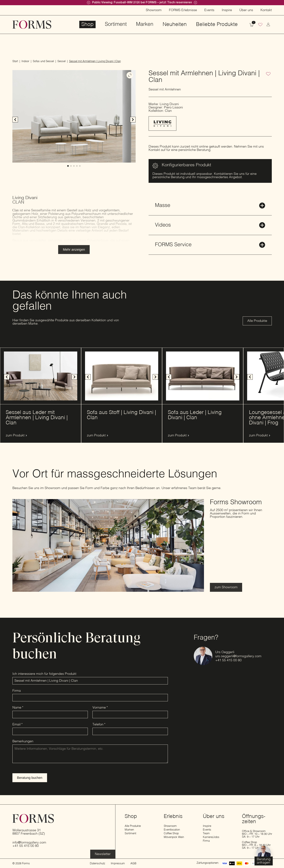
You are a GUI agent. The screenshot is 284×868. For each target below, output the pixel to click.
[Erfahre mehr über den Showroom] (226, 587)
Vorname (100, 708)
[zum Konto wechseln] (268, 24)
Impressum (118, 863)
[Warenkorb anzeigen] (251, 24)
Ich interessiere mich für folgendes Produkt (44, 674)
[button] (133, 120)
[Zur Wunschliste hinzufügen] (268, 74)
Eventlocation (172, 830)
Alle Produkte (133, 826)
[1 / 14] (41, 376)
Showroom (154, 10)
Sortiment (116, 24)
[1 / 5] (74, 116)
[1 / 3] (122, 376)
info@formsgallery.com (29, 843)
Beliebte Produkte (217, 24)
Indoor (25, 61)
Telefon (99, 725)
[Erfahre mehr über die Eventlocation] (103, 854)
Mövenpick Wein (174, 837)
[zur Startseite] (32, 25)
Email (18, 725)
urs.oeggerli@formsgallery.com (238, 656)
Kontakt (266, 10)
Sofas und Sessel (43, 61)
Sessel (62, 61)
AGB (133, 863)
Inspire (227, 10)
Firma (17, 691)
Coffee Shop (171, 833)
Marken (145, 24)
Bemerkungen (23, 741)
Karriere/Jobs (211, 837)
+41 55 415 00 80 (228, 660)
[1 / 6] (203, 376)
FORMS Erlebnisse (183, 10)
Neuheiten (175, 24)
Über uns (246, 10)
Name (18, 708)
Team (206, 833)
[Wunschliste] (260, 25)
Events (209, 10)
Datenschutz (98, 863)
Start (15, 61)
